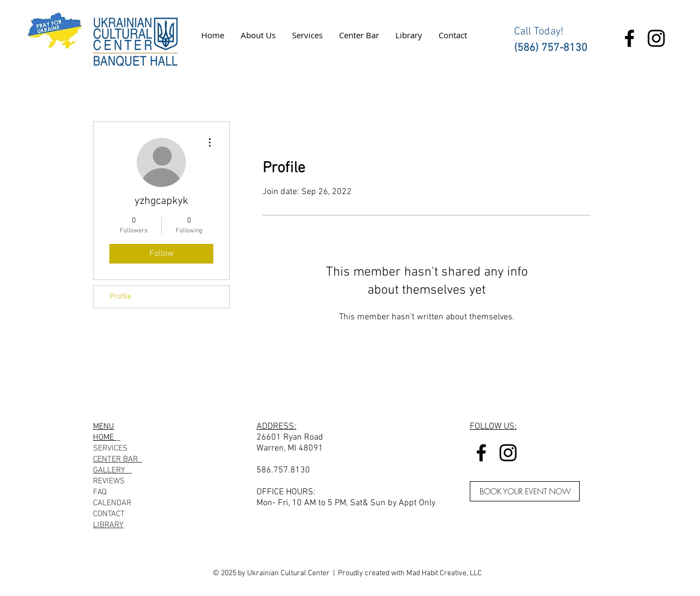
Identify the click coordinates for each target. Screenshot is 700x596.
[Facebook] (629, 38)
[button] (258, 35)
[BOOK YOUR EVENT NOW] (525, 491)
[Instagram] (656, 38)
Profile (121, 297)
